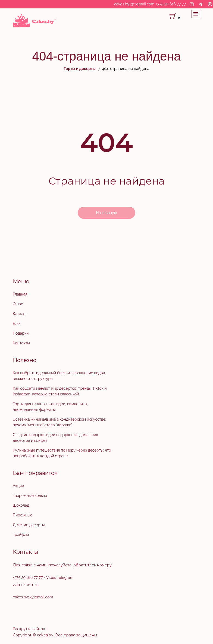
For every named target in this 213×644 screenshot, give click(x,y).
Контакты (21, 343)
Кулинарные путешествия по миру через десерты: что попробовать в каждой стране (62, 453)
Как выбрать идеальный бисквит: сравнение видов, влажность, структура (59, 376)
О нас (18, 304)
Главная (20, 294)
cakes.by (45, 635)
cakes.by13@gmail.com (134, 4)
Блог (17, 323)
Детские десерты (29, 525)
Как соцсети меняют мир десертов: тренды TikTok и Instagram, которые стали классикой (60, 391)
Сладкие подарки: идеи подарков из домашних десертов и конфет (55, 438)
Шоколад (21, 505)
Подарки (21, 333)
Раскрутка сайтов (29, 629)
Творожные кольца (30, 496)
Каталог (20, 314)
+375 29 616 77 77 (171, 4)
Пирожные (23, 515)
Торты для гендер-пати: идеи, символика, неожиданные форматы (50, 407)
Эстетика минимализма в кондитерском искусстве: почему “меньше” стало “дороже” (59, 422)
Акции (18, 486)
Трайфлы (21, 535)
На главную (106, 213)
